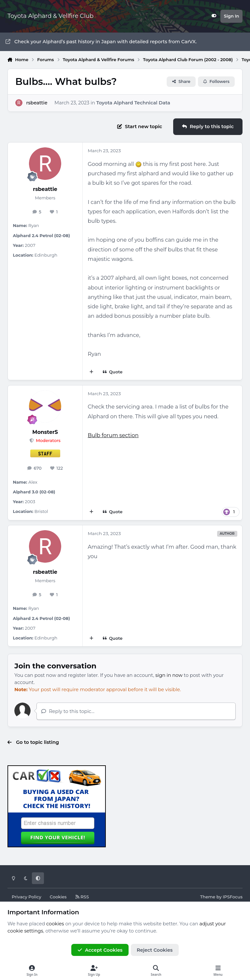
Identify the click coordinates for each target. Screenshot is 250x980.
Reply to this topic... (68, 711)
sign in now (169, 675)
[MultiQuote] (92, 372)
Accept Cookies (100, 950)
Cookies (58, 897)
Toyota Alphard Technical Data (133, 102)
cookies (55, 924)
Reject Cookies (155, 950)
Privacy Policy (27, 897)
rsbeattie (37, 102)
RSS (82, 897)
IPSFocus (233, 897)
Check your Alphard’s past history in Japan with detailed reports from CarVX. (101, 42)
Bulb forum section (113, 435)
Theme (208, 897)
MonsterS (45, 432)
